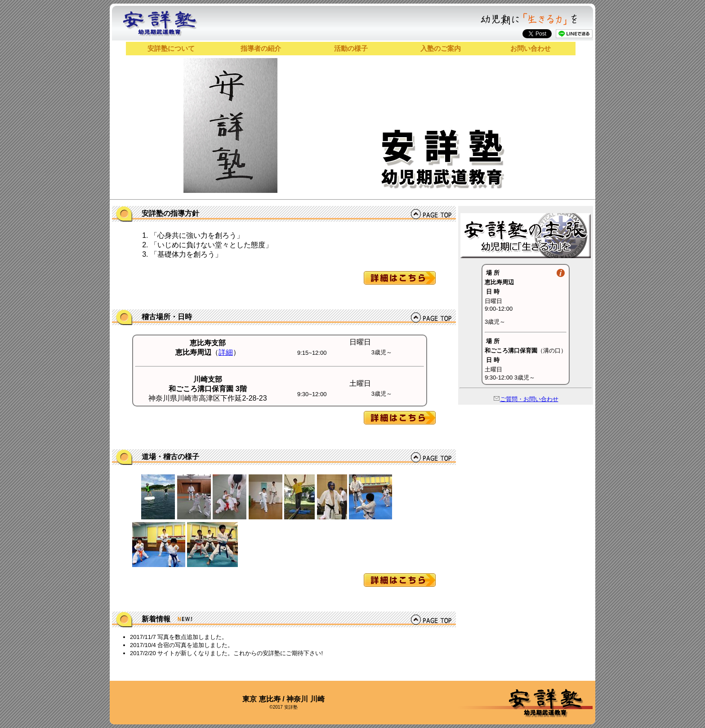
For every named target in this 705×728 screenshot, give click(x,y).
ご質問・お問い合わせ (526, 399)
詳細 (226, 352)
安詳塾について (171, 48)
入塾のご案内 (441, 48)
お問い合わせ (531, 48)
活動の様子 (351, 48)
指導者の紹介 (261, 48)
